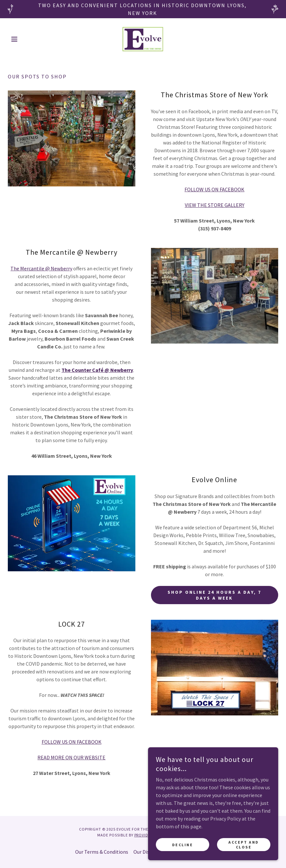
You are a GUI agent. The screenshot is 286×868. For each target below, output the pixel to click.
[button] (28, 39)
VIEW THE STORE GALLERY (215, 205)
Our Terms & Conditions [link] (102, 852)
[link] (143, 39)
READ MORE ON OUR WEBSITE (71, 757)
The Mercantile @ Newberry (41, 268)
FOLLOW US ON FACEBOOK (214, 189)
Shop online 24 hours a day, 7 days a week (214, 595)
